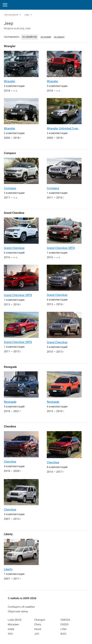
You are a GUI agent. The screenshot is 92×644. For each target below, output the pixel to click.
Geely (11, 629)
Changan (40, 620)
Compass (10, 153)
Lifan (64, 629)
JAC (37, 634)
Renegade (10, 367)
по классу (59, 37)
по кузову (46, 37)
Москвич (13, 624)
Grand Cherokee (14, 213)
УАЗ (10, 634)
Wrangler (10, 46)
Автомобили (11, 15)
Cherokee (10, 426)
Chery (38, 624)
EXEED (65, 624)
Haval (38, 629)
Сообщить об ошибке (21, 607)
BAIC (63, 634)
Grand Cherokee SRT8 (61, 248)
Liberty (8, 534)
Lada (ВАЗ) (15, 620)
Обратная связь (18, 611)
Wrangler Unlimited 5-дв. (63, 128)
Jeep (27, 15)
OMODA (65, 620)
